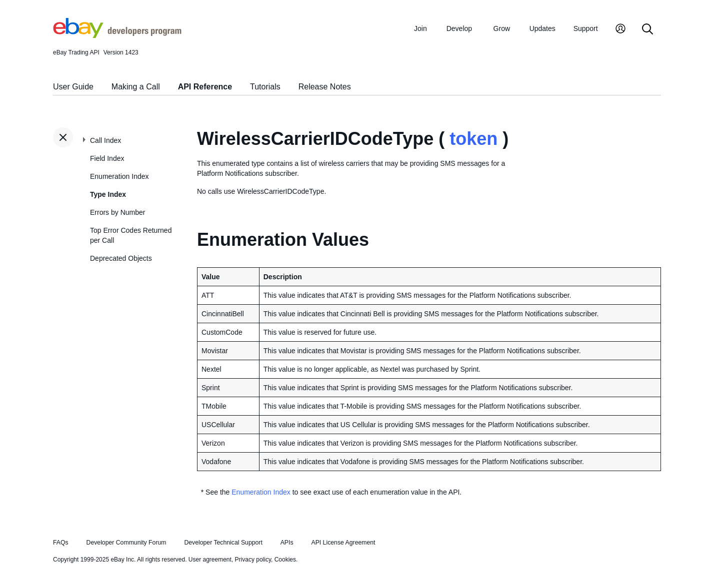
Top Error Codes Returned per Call (131, 235)
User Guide (73, 87)
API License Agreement (343, 543)
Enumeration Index (119, 176)
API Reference (205, 87)
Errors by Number (117, 212)
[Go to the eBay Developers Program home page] (117, 35)
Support (586, 28)
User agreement (210, 560)
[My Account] (620, 30)
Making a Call (136, 87)
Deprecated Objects (121, 258)
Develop (459, 28)
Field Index (107, 158)
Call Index (105, 140)
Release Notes (325, 87)
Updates (542, 28)
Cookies (285, 560)
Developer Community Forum (126, 543)
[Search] (647, 30)
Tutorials (265, 87)
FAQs (61, 543)
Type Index (108, 194)
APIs (287, 543)
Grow (502, 28)
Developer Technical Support (223, 543)
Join (420, 28)
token (473, 139)
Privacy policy (253, 560)
